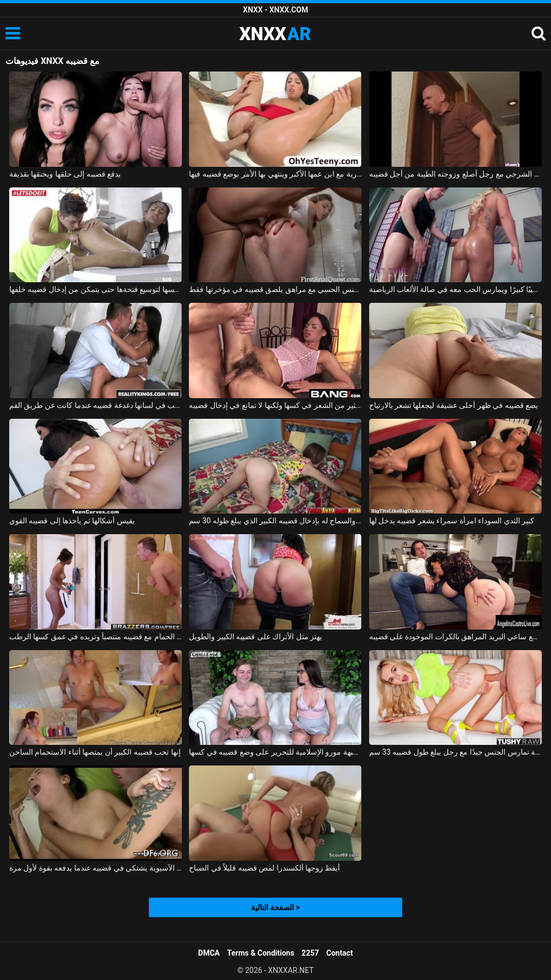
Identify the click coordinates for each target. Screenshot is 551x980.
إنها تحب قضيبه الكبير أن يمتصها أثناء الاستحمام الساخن (95, 752)
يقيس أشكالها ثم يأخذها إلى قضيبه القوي (72, 521)
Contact (340, 953)
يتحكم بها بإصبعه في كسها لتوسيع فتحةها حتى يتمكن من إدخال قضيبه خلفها (96, 289)
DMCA (209, 953)
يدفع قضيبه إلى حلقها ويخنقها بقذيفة (65, 174)
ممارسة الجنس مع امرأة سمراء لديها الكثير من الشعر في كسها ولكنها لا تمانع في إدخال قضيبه (275, 405)
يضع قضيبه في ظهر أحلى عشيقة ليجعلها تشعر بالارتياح (454, 405)
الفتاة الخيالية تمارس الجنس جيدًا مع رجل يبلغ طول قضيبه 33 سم (455, 752)
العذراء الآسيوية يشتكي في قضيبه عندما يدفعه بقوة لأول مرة (96, 868)
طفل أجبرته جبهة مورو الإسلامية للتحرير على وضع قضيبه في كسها (275, 752)
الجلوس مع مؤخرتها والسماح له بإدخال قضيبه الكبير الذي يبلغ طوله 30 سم (275, 521)
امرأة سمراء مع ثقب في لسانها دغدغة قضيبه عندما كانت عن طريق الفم (96, 405)
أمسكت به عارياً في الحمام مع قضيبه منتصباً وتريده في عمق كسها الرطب (96, 637)
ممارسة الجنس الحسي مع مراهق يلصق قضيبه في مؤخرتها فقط (275, 289)
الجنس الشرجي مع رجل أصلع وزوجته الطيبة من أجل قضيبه (455, 174)
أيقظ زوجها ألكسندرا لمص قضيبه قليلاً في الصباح (264, 868)
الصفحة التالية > (275, 907)
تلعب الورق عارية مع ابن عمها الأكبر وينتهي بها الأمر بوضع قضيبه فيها (275, 174)
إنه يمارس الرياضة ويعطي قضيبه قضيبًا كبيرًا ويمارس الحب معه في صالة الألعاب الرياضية (455, 289)
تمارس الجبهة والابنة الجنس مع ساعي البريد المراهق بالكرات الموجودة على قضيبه (455, 637)
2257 (310, 953)
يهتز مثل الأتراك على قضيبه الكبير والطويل (255, 637)
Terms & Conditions (261, 953)
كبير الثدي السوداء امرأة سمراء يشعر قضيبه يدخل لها (452, 521)
